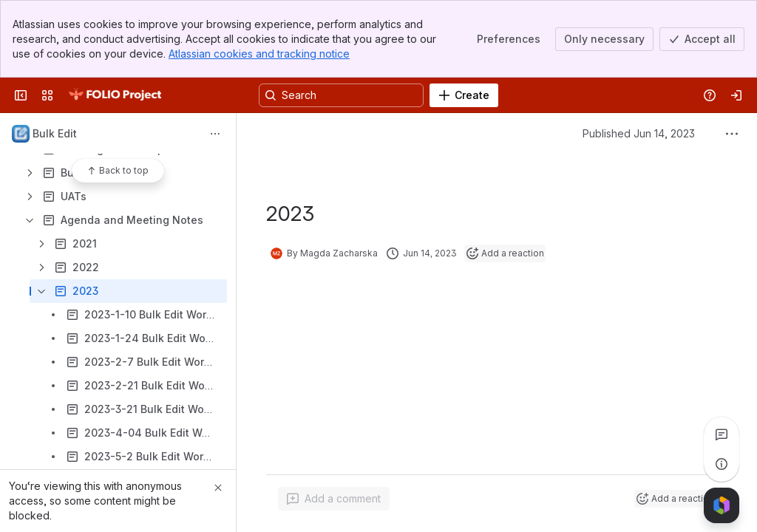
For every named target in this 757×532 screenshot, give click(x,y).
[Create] (464, 95)
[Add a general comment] (334, 499)
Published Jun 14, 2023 (639, 133)
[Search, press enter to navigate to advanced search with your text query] (341, 95)
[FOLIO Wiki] (115, 95)
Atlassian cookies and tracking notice (259, 54)
